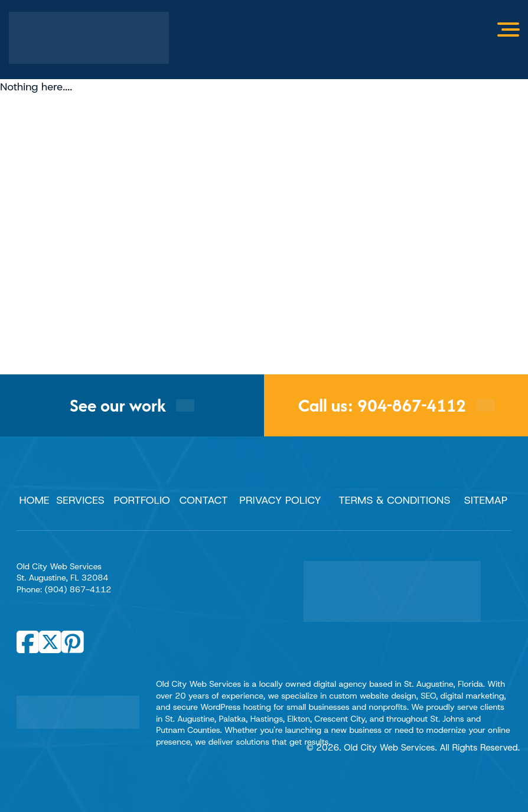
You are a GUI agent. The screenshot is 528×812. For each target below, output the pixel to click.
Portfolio (141, 500)
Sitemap (486, 500)
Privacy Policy (280, 500)
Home (35, 500)
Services (80, 500)
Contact (204, 500)
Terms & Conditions (394, 500)
